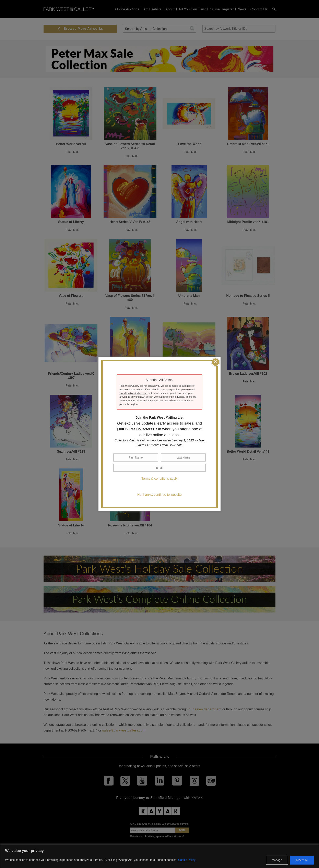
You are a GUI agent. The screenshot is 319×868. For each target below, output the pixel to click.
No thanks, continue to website (159, 495)
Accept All (302, 860)
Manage (277, 860)
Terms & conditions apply (159, 479)
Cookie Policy (187, 860)
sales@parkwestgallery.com (133, 393)
